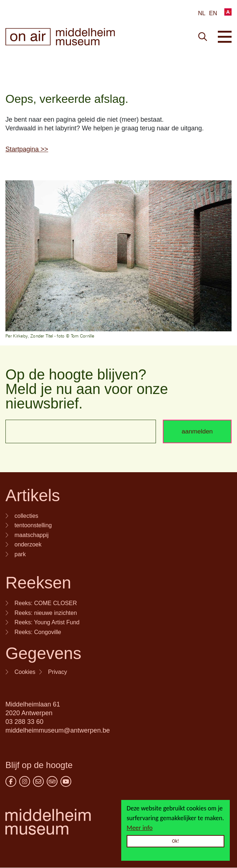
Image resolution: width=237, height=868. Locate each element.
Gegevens (43, 653)
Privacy (58, 672)
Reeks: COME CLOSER (46, 603)
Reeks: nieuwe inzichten (46, 613)
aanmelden (197, 431)
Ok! (175, 841)
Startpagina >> (27, 149)
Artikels (33, 495)
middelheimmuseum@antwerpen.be (58, 730)
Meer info (140, 828)
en (213, 13)
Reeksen (38, 583)
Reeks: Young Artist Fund (47, 622)
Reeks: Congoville (38, 632)
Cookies (25, 672)
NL (202, 13)
